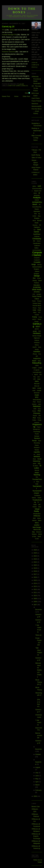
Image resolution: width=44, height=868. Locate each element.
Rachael (37, 436)
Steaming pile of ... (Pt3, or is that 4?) (39, 700)
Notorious (35, 104)
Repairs (37, 445)
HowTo (35, 347)
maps (39, 379)
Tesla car (38, 635)
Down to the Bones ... (22, 10)
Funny (35, 317)
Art (40, 204)
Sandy (38, 454)
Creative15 (37, 260)
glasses (37, 329)
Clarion (39, 241)
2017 (35, 574)
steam (37, 473)
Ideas (40, 347)
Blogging (37, 218)
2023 (35, 559)
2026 (35, 550)
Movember (37, 393)
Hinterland (37, 343)
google (35, 331)
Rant (40, 441)
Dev (34, 278)
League (34, 368)
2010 (35, 595)
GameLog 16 (8, 27)
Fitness (34, 308)
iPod (40, 354)
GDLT (38, 326)
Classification (37, 243)
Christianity (37, 239)
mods (34, 391)
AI (39, 193)
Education (37, 285)
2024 (35, 556)
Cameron (37, 227)
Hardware (37, 333)
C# (40, 225)
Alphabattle (37, 195)
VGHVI (34, 507)
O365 (35, 409)
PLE (34, 418)
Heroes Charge (37, 336)
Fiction (34, 301)
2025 (35, 553)
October (38, 754)
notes (39, 404)
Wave (40, 520)
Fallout (37, 299)
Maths (37, 381)
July (37, 773)
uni (39, 504)
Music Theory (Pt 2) (39, 682)
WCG (37, 523)
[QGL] (12, 30)
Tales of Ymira (36, 158)
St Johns (35, 466)
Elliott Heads (37, 290)
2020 (35, 565)
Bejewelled (37, 211)
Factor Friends (36, 101)
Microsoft (37, 384)
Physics (35, 416)
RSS (27, 93)
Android (37, 200)
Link (38, 377)
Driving (35, 281)
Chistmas (37, 236)
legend (36, 375)
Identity (37, 349)
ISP (37, 356)
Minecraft (37, 386)
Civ (34, 241)
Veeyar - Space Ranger (35, 162)
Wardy (39, 518)
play (40, 416)
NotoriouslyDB (36, 106)
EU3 (34, 294)
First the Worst (37, 306)
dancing (39, 265)
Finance (39, 301)
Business (35, 225)
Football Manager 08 (9, 35)
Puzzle (37, 434)
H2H (40, 331)
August (38, 767)
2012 (35, 589)
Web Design (37, 527)
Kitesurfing (37, 363)
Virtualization (37, 514)
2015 (35, 580)
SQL (39, 463)
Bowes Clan (36, 807)
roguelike (37, 452)
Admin (35, 193)
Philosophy (37, 413)
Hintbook (37, 340)
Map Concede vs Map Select (36, 138)
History (37, 345)
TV (38, 502)
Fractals (37, 315)
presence (37, 422)
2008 (35, 602)
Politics (34, 420)
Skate (34, 459)
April (37, 782)
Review (37, 450)
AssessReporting (37, 207)
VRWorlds (37, 516)
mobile (39, 388)
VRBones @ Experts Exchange (36, 836)
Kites (39, 361)
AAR (39, 186)
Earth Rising (36, 155)
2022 (35, 562)
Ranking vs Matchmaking (37, 131)
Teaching (37, 475)
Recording (37, 443)
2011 (35, 592)
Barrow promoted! (39, 735)
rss (34, 454)
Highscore (37, 338)
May (37, 779)
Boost (34, 221)
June (37, 776)
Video (40, 507)
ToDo (38, 482)
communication (37, 250)
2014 (35, 583)
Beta (35, 214)
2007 (35, 605)
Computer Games (14, 86)
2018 (35, 571)
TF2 (3, 30)
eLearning (37, 287)
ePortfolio (37, 292)
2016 (35, 577)
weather (37, 525)
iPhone (35, 354)
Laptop (37, 365)
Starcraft (37, 470)
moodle (39, 390)
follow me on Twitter (38, 861)
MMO (34, 388)
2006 (35, 796)
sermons (37, 456)
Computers (37, 258)
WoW (39, 536)
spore (35, 463)
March (37, 785)
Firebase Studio (37, 303)
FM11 (35, 312)
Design (37, 276)
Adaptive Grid (38, 191)
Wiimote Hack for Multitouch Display (39, 670)
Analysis (37, 198)
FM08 (34, 310)
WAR (34, 518)
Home (16, 96)
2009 (35, 599)
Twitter (35, 505)
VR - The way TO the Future (36, 88)
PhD (39, 411)
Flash (39, 308)
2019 (35, 568)
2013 (35, 586)
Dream (39, 278)
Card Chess (36, 98)
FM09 (39, 310)
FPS (39, 313)
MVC (37, 397)
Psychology (37, 432)
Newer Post (6, 96)
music (37, 395)
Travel (39, 498)
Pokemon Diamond (9, 52)
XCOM (37, 539)
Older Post (26, 96)
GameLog (25, 86)
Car (34, 230)
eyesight (39, 294)
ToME (37, 484)
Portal (39, 420)
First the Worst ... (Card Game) (36, 111)
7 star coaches (38, 722)
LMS (34, 379)
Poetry (39, 418)
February (38, 790)
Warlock (34, 521)
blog (39, 216)
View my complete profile (35, 65)
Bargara (37, 209)
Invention (37, 352)
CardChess (37, 234)
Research (37, 447)
